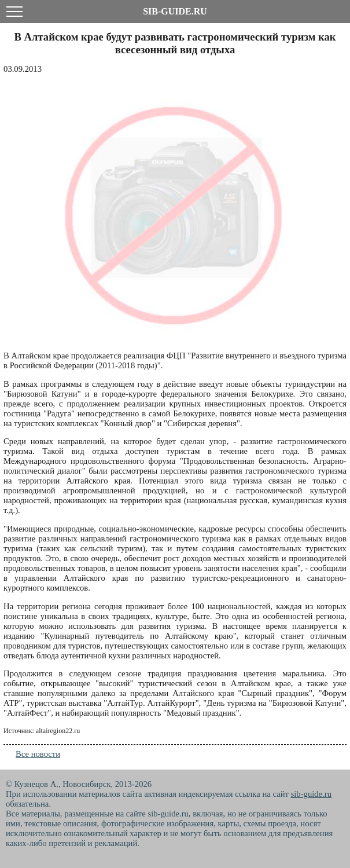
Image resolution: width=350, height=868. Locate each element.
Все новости (38, 754)
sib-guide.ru (311, 794)
